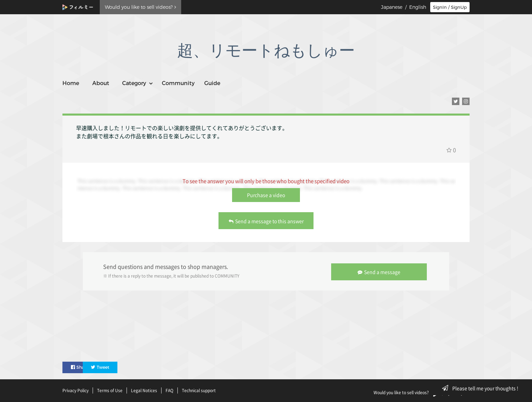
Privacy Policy (75, 389)
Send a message (380, 271)
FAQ (169, 389)
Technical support (199, 389)
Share (81, 366)
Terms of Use (110, 389)
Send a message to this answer (266, 221)
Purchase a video (266, 195)
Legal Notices (144, 389)
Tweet (121, 366)
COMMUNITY (227, 276)
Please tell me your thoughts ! (482, 388)
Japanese (392, 7)
